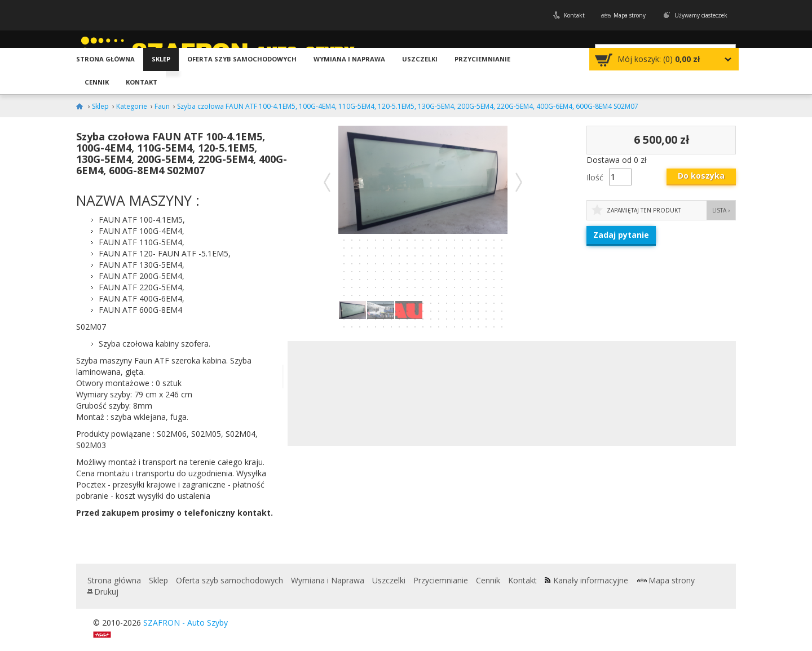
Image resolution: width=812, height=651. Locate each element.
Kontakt (574, 15)
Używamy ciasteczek (701, 15)
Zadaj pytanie (621, 235)
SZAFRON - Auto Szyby (186, 623)
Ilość (595, 177)
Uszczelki (420, 59)
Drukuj (106, 592)
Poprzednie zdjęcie (327, 182)
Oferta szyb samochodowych (242, 59)
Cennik (97, 82)
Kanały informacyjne (591, 580)
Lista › (721, 210)
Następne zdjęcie (519, 182)
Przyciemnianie (482, 59)
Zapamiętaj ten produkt (644, 210)
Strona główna (105, 59)
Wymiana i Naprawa (349, 59)
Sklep (161, 59)
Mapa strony (630, 15)
